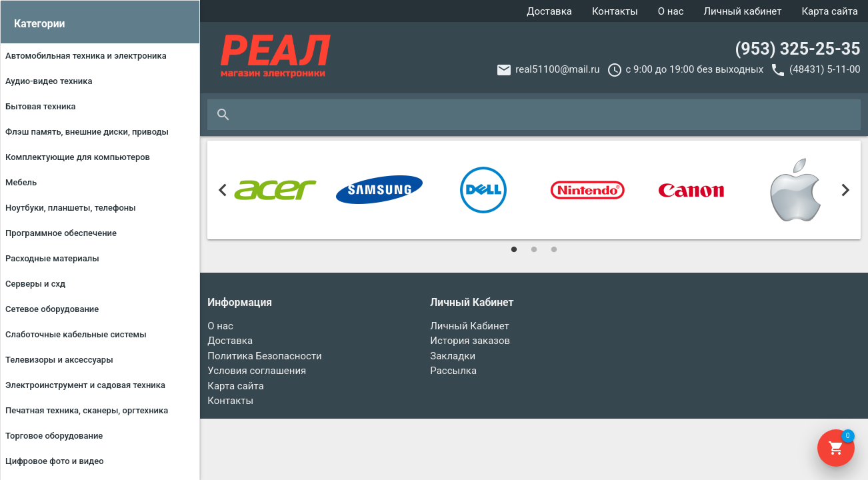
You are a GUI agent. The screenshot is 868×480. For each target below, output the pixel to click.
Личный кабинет (743, 11)
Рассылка (453, 371)
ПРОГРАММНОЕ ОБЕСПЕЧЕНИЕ (61, 233)
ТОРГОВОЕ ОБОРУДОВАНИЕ (54, 436)
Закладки (453, 356)
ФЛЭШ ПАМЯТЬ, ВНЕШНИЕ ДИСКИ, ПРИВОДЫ (87, 132)
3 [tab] (554, 249)
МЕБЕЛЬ (21, 182)
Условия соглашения (257, 371)
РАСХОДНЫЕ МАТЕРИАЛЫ (52, 258)
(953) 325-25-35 (797, 49)
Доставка (549, 11)
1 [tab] (514, 249)
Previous (222, 190)
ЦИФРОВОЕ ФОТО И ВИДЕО (55, 461)
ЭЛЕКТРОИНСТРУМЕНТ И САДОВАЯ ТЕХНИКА (85, 385)
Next (846, 190)
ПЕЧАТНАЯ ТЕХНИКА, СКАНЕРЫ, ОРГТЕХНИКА (87, 410)
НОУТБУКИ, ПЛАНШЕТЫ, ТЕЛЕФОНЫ (71, 208)
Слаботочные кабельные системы (76, 334)
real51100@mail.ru (557, 69)
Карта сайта (830, 11)
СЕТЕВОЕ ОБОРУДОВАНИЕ (52, 309)
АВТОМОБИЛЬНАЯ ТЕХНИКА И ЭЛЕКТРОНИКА (86, 56)
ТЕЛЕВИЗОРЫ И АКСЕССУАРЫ (59, 360)
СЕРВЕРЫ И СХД (35, 284)
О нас (671, 11)
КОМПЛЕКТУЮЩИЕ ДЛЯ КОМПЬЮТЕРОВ (78, 157)
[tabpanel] (275, 190)
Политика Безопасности (265, 356)
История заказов (470, 341)
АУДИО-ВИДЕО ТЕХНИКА (49, 81)
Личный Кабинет (469, 326)
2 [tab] (534, 249)
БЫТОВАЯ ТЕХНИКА (41, 106)
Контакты (615, 11)
